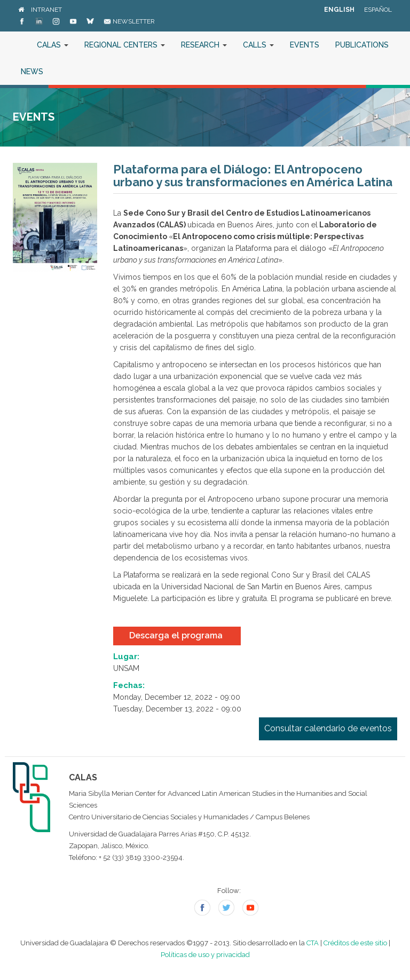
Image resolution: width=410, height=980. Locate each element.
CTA (313, 943)
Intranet (46, 10)
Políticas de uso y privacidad (205, 955)
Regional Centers (125, 45)
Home (21, 45)
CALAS (53, 45)
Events (305, 45)
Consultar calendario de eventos (328, 728)
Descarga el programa (177, 635)
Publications (362, 45)
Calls (258, 45)
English (339, 10)
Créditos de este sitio (355, 943)
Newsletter (129, 21)
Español (378, 10)
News (32, 72)
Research (204, 45)
